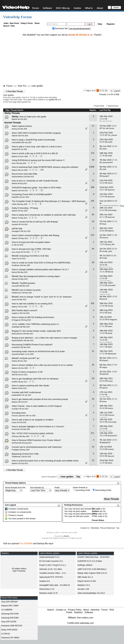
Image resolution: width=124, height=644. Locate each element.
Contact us (61, 610)
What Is (89, 8)
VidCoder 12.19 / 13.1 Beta (51, 569)
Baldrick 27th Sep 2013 (20, 463)
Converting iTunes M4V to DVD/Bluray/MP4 (32, 194)
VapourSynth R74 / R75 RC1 (51, 577)
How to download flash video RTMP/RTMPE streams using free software (45, 167)
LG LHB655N (7, 610)
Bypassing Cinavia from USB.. (26, 454)
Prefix (57, 488)
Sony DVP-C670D (9, 622)
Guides (77, 8)
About (100, 8)
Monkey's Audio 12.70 (48, 593)
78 (93, 160)
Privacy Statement (108, 528)
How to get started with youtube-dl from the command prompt (40, 399)
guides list (53, 100)
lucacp (110, 381)
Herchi (110, 183)
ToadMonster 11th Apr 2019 (21, 457)
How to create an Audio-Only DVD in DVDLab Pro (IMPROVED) (41, 263)
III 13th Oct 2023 (18, 245)
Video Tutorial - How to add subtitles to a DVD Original (37, 406)
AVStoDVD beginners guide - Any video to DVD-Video (36, 188)
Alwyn (110, 347)
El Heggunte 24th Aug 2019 (21, 320)
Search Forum (113, 106)
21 (93, 351)
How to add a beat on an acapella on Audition (33, 420)
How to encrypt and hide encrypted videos (31, 242)
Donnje (110, 306)
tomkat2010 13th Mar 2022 (21, 347)
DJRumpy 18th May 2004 (21, 436)
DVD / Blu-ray (63, 8)
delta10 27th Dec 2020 (20, 211)
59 (93, 378)
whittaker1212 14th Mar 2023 (22, 293)
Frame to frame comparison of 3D (27, 372)
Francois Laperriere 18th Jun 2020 (24, 416)
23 (93, 460)
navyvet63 (111, 285)
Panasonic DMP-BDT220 (12, 626)
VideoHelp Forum (17, 17)
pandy (110, 333)
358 (93, 187)
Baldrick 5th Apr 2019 (19, 388)
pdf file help (17, 229)
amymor (105, 238)
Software (47, 8)
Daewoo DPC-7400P (10, 606)
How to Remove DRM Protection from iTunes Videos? (36, 440)
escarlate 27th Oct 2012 (20, 409)
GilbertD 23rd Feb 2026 (20, 136)
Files (13, 26)
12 (93, 180)
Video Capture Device (22, 126)
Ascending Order (82, 490)
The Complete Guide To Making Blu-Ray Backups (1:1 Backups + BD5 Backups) (49, 201)
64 (93, 249)
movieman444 (107, 162)
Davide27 (106, 176)
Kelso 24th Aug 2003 (19, 163)
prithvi (110, 463)
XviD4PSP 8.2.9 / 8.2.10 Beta (90, 561)
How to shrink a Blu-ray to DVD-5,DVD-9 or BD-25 (35, 153)
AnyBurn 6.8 (44, 581)
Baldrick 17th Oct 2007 (20, 307)
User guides (37, 86)
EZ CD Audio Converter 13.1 (51, 561)
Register (111, 24)
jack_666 (111, 244)
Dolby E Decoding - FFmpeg (25, 208)
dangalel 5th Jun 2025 (19, 149)
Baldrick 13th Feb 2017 (20, 402)
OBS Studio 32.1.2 (85, 577)
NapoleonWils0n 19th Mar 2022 (23, 341)
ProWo (105, 258)
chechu (110, 408)
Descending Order (102, 490)
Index (6, 23)
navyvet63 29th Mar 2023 (21, 286)
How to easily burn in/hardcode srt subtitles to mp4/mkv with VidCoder (44, 215)
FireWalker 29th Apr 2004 (21, 450)
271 (93, 433)
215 (93, 235)
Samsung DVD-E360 (10, 618)
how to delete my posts (30, 290)
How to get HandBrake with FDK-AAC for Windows (35, 379)
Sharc (104, 224)
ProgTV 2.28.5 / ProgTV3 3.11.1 (53, 565)
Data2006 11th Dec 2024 (20, 197)
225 (93, 201)
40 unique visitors (19, 569)
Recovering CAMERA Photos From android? (32, 345)
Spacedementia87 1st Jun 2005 (23, 354)
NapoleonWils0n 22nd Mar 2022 (23, 177)
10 (43, 436)
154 (42, 170)
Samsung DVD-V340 (10, 614)
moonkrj (111, 449)
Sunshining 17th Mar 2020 (21, 429)
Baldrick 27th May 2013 (20, 238)
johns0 (104, 299)
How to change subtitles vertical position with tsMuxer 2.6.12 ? (40, 269)
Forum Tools (100, 106)
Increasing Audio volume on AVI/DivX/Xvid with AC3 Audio (38, 351)
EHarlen (105, 360)
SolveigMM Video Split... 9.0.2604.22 (55, 585)
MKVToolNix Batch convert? (25, 310)
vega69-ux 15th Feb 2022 (21, 313)
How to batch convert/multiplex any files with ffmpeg (35, 235)
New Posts (14, 23)
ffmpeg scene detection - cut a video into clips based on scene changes (44, 338)
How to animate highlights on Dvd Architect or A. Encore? (38, 427)
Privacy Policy (75, 610)
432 (93, 303)
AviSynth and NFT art (29, 358)
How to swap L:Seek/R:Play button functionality (33, 140)
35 (93, 365)
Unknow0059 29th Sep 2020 (22, 143)
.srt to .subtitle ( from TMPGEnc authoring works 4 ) (35, 324)
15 (41, 306)
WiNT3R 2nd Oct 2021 (20, 375)
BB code (96, 509)
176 (93, 153)
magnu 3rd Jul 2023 (19, 259)
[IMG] (94, 514)
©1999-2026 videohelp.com (81, 623)
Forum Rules (98, 520)
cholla (104, 149)
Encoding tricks (19, 413)
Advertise (95, 610)
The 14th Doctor (108, 128)
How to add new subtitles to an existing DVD (32, 304)
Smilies (95, 511)
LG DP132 (6, 634)
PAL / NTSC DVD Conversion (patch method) (32, 433)
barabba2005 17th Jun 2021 (21, 395)
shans (104, 401)
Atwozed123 (112, 436)
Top (78, 477)
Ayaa (110, 313)
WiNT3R (105, 374)
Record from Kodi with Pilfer (25, 174)
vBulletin (66, 536)
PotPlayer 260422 (85, 565)
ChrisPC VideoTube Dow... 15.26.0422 (93, 557)
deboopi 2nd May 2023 (20, 279)
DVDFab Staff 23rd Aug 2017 (22, 443)
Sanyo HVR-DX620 (9, 630)
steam (110, 326)
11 (106, 90)
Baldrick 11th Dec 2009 (20, 368)
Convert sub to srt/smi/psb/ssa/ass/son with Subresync (37, 447)
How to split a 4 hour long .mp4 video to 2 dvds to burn (37, 147)
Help (100, 24)
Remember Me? (61, 29)
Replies (93, 110)
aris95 (110, 142)
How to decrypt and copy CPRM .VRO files (31, 249)
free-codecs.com (85, 618)
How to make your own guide (33, 117)
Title (7, 110)
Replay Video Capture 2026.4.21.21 (92, 573)
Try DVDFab (26, 543)
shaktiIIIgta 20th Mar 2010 (21, 327)
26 (93, 262)
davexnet (111, 190)
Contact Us (85, 528)
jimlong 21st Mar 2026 (19, 129)
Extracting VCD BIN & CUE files (34, 256)
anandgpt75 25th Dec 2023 (21, 231)
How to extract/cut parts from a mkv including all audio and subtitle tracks (45, 461)
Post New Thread (14, 91)
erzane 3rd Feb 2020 (19, 422)
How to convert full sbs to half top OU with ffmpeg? (35, 222)
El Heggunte (112, 320)
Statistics (78, 612)
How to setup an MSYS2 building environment (33, 317)
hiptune (105, 388)
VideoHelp (95, 528)
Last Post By (106, 110)
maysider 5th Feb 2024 (20, 224)
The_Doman (112, 135)
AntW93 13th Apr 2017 (20, 382)
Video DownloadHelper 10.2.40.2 (91, 593)
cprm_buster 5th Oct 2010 (21, 252)
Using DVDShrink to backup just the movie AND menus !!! (38, 160)
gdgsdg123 (106, 442)
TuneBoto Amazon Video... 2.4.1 (53, 573)
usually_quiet (107, 251)
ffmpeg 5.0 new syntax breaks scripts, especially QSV (36, 331)
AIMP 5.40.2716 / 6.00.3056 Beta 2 (92, 569)
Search (6, 26)
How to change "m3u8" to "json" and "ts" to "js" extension (46, 297)
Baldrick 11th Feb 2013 (20, 191)
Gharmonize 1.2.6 (47, 589)
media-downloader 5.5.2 (49, 557)
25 (93, 221)
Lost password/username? (80, 29)
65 (93, 215)
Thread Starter (17, 110)
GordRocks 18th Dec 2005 (21, 265)
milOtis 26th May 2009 (20, 204)
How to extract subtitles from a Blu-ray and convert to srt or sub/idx (42, 365)
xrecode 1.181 (83, 589)
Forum (35, 8)
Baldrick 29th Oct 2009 (20, 170)
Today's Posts (27, 23)
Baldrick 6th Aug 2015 (19, 184)
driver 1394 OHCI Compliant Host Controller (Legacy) (36, 133)
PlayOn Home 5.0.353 (87, 581)
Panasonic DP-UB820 (10, 638)
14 (93, 447)
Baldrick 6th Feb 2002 (19, 119)
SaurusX (111, 456)
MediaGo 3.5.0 (84, 585)
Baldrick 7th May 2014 (19, 218)
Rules (37, 23)
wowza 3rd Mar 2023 (19, 300)
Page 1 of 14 (91, 90)
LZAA (104, 169)
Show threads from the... (16, 488)
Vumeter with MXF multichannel (26, 392)
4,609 (92, 167)
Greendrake (112, 210)
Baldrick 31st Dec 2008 (20, 156)
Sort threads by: (37, 488)
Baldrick (111, 231)
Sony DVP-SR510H (9, 602)
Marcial (110, 272)
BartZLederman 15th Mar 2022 (22, 334)
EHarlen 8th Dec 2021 (19, 361)
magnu (105, 367)
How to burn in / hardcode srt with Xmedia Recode (35, 181)
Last (117, 91)
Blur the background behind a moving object (40, 276)
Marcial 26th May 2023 (20, 272)
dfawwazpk (112, 354)
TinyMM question (27, 283)
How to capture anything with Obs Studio (30, 386)
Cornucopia (112, 422)
